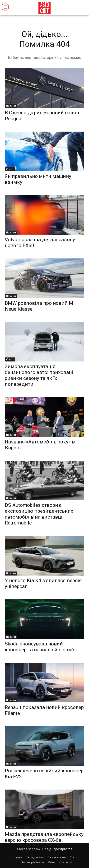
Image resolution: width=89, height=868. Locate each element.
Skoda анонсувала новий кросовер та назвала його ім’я (40, 647)
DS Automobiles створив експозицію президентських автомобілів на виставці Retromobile (39, 514)
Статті (10, 169)
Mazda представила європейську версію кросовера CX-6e (44, 837)
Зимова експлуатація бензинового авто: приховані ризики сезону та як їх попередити (39, 375)
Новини (11, 106)
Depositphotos (62, 849)
